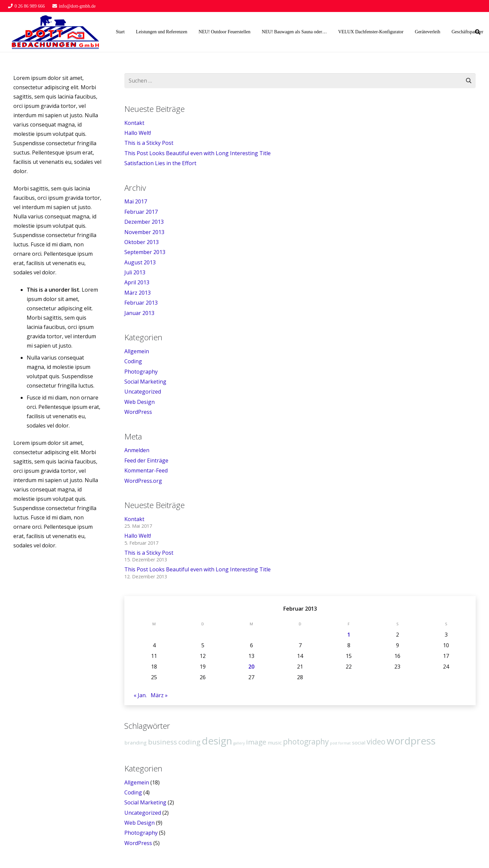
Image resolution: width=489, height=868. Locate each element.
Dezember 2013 (144, 222)
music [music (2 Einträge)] (275, 742)
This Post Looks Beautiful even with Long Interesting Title (197, 153)
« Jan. (140, 695)
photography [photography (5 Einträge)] (306, 742)
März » (159, 695)
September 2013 (145, 252)
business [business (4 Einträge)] (162, 742)
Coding (133, 361)
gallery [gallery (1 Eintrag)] (239, 743)
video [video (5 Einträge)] (376, 742)
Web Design (139, 402)
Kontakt (134, 123)
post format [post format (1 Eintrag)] (340, 743)
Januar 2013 (139, 313)
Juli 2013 (135, 272)
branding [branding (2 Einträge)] (135, 742)
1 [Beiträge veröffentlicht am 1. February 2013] (349, 635)
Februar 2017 (141, 212)
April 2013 (137, 282)
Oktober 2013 (141, 242)
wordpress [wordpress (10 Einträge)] (411, 741)
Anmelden (137, 450)
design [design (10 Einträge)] (217, 741)
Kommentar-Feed (146, 470)
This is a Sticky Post (149, 143)
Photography (141, 372)
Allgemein (137, 351)
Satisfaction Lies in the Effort (160, 163)
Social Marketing (145, 382)
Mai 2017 (136, 201)
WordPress (138, 412)
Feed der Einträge (146, 460)
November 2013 (144, 232)
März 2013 (137, 293)
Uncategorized (143, 392)
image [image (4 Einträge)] (256, 742)
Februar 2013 (141, 303)
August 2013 (140, 262)
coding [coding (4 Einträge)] (189, 742)
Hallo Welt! (138, 133)
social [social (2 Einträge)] (359, 742)
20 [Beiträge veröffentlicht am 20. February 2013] (251, 667)
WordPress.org (143, 481)
